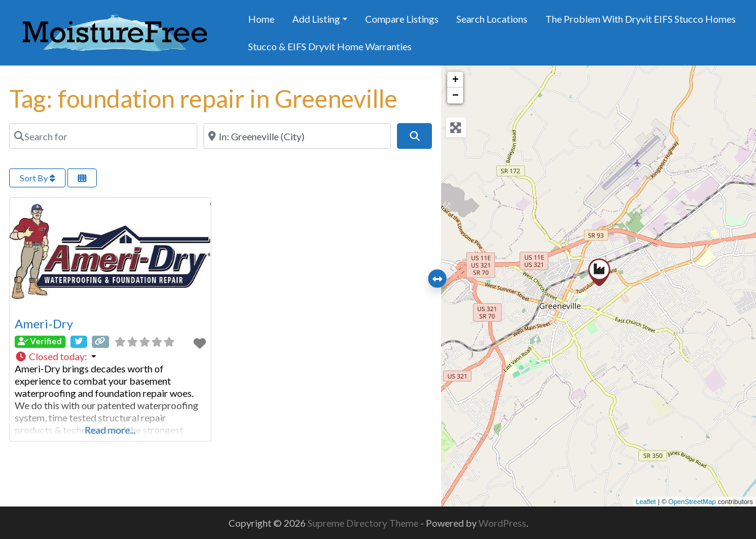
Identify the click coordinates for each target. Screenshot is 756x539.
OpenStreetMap (692, 502)
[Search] (414, 136)
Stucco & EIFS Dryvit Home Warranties (330, 46)
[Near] (297, 136)
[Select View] (82, 178)
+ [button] (455, 80)
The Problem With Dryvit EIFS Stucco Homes (641, 19)
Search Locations (492, 19)
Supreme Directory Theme (364, 523)
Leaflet (646, 502)
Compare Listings (402, 19)
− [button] (455, 96)
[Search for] (103, 136)
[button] (110, 356)
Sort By (37, 178)
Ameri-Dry (44, 323)
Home (261, 19)
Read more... (110, 430)
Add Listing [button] (316, 19)
